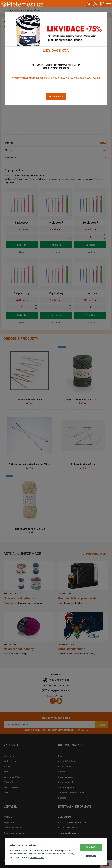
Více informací (56, 97)
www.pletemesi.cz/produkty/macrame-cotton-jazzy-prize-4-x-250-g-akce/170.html (56, 78)
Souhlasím (91, 847)
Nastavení (91, 856)
